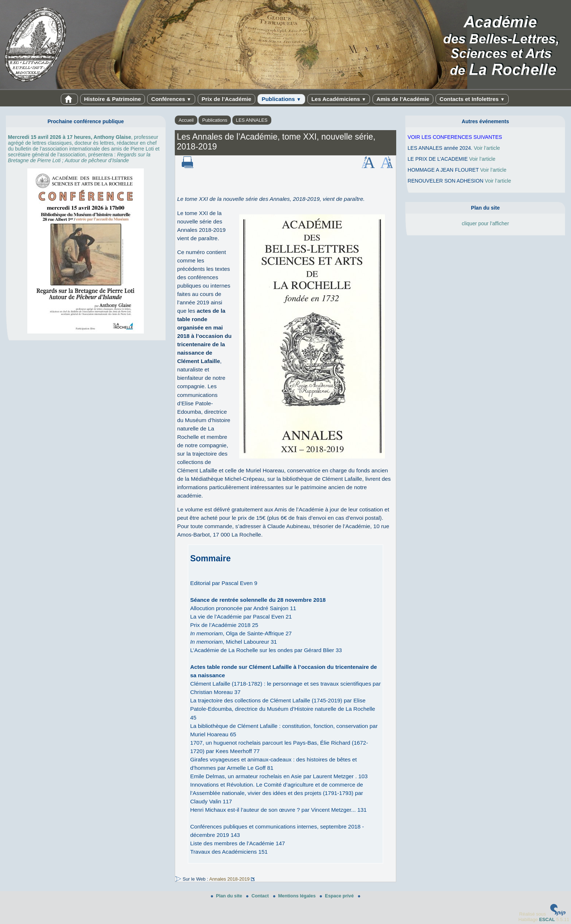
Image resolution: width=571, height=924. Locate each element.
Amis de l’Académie (403, 99)
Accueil (186, 120)
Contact (258, 896)
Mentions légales (295, 896)
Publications (281, 99)
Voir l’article (487, 148)
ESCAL (547, 919)
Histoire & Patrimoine (113, 99)
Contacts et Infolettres (472, 99)
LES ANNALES (252, 120)
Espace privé (337, 896)
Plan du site (227, 896)
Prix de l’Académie (227, 99)
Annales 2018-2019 (229, 879)
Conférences (171, 99)
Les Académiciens (339, 99)
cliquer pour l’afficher (485, 223)
